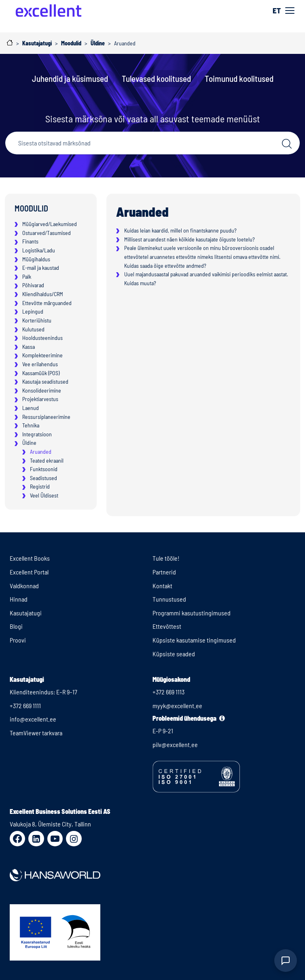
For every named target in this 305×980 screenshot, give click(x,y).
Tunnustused (169, 599)
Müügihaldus (36, 259)
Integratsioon (37, 434)
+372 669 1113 (168, 692)
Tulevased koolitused (156, 78)
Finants (30, 241)
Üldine (29, 443)
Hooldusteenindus (42, 338)
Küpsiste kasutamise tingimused (194, 640)
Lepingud (33, 311)
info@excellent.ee (33, 719)
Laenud (31, 408)
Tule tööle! (166, 558)
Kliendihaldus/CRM (43, 294)
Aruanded (41, 452)
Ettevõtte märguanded (47, 303)
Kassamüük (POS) (41, 373)
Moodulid (31, 208)
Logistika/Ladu (39, 250)
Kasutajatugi (26, 613)
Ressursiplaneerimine (46, 417)
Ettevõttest (167, 626)
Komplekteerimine (42, 355)
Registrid (40, 486)
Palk (27, 276)
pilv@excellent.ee (175, 744)
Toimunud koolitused (239, 78)
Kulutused (33, 329)
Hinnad (19, 599)
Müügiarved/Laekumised (50, 224)
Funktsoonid (44, 469)
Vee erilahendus (40, 364)
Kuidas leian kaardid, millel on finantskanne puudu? (180, 230)
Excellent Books (30, 558)
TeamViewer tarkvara (36, 733)
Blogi (16, 626)
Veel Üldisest (44, 495)
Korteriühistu (37, 320)
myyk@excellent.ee (177, 706)
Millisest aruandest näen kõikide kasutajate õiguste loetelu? (190, 239)
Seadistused (43, 478)
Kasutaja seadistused (45, 381)
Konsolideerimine (42, 390)
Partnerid (164, 572)
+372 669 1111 (25, 706)
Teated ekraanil (47, 460)
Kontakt (162, 586)
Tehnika (31, 425)
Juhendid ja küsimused (70, 78)
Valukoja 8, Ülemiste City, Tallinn (50, 824)
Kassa (29, 347)
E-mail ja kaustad (41, 268)
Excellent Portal (29, 572)
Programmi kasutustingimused (192, 613)
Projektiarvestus (40, 399)
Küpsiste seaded (174, 654)
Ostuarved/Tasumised (47, 233)
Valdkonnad (24, 586)
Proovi (18, 640)
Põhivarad (33, 285)
